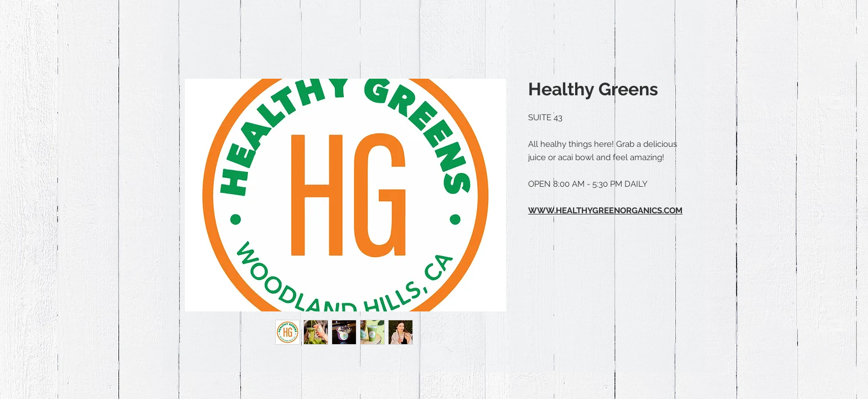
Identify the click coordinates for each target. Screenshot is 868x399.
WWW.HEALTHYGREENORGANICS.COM (605, 211)
